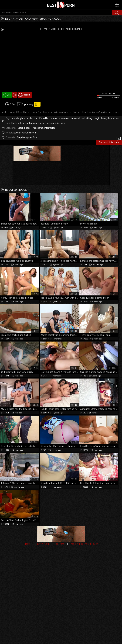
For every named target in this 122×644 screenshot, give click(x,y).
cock (8, 123)
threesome (63, 118)
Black (21, 128)
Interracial (49, 128)
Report (27, 95)
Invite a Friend (43, 544)
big (26, 123)
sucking (50, 123)
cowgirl (97, 118)
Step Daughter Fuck (27, 137)
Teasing (33, 123)
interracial (75, 118)
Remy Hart (45, 118)
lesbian (41, 123)
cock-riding (86, 118)
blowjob (105, 118)
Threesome (37, 128)
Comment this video (110, 142)
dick (63, 123)
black (14, 123)
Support (60, 544)
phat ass (115, 118)
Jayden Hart (32, 118)
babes (21, 123)
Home (27, 544)
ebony (54, 118)
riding (57, 123)
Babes (27, 128)
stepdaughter (19, 118)
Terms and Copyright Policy (84, 544)
